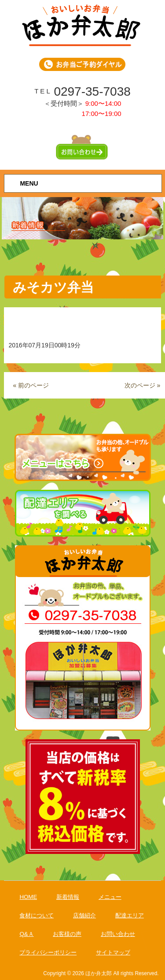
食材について (37, 915)
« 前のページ (31, 385)
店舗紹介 (84, 915)
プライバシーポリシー (48, 952)
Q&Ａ (26, 934)
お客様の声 (67, 934)
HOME (28, 897)
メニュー (110, 897)
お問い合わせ (118, 934)
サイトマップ (113, 952)
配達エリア (130, 915)
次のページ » (143, 385)
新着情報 (68, 897)
